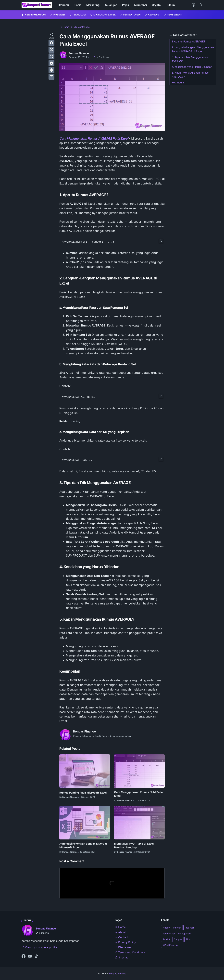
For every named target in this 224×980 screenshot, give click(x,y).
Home (120, 927)
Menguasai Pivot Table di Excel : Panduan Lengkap (135, 845)
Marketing (93, 5)
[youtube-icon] (30, 956)
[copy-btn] (161, 241)
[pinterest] (51, 70)
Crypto (156, 5)
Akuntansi (140, 5)
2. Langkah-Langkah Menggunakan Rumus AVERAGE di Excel (193, 49)
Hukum (170, 5)
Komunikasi (169, 933)
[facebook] (51, 43)
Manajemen (184, 933)
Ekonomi (63, 5)
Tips (188, 939)
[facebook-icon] (24, 956)
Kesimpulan (178, 82)
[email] (51, 77)
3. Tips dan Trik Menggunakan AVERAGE (190, 59)
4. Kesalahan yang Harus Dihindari (192, 67)
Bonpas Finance (46, 928)
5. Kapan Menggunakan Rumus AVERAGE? (190, 75)
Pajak (126, 5)
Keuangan (111, 5)
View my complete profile (39, 947)
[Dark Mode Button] (193, 5)
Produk (167, 939)
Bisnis (78, 5)
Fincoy (166, 927)
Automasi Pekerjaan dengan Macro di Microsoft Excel (83, 845)
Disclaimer (123, 947)
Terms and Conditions (130, 952)
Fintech (177, 927)
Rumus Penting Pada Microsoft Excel (83, 792)
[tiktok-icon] (36, 956)
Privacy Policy (125, 942)
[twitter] (51, 50)
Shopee (178, 939)
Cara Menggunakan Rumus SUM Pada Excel (138, 794)
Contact (122, 937)
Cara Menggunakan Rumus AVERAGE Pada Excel (94, 138)
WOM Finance (170, 945)
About (120, 932)
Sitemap (122, 957)
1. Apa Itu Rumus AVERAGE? (188, 41)
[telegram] (51, 63)
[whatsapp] (51, 56)
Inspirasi (189, 927)
